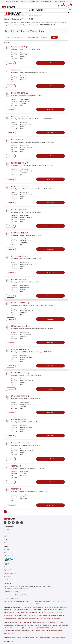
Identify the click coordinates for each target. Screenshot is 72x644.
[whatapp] (17, 523)
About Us (6, 529)
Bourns (37, 625)
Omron (27, 631)
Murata (60, 631)
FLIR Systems (27, 622)
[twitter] (9, 523)
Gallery (6, 536)
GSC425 (32, 618)
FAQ (5, 567)
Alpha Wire (7, 631)
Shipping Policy (8, 570)
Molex (6, 628)
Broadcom (7, 633)
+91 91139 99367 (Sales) (12, 592)
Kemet (55, 625)
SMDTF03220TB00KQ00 (43, 618)
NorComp (53, 628)
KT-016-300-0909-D (19, 443)
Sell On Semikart (8, 556)
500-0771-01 (27, 607)
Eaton (33, 631)
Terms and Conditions (10, 573)
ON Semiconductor (53, 622)
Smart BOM (7, 549)
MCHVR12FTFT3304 (20, 615)
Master (32, 638)
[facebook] (5, 523)
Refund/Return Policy (10, 580)
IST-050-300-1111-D (19, 116)
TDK (44, 622)
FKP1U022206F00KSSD (51, 610)
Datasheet (11, 63)
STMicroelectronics (46, 625)
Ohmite (55, 631)
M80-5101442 (43, 615)
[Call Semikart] (15, 1)
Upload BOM (46, 1)
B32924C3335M (18, 610)
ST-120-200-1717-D (18, 47)
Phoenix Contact (63, 625)
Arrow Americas (61, 638)
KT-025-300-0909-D (19, 419)
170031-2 (18, 613)
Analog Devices (8, 625)
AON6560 (60, 615)
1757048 (61, 610)
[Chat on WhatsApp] (35, 1)
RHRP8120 (63, 607)
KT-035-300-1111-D (18, 280)
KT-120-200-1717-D (18, 93)
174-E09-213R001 (32, 615)
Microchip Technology (20, 625)
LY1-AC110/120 (56, 618)
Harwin (59, 628)
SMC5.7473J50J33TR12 (54, 613)
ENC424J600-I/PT (9, 613)
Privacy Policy (8, 577)
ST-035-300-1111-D (18, 233)
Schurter (48, 631)
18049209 (15, 466)
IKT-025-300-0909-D (19, 326)
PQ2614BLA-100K (23, 618)
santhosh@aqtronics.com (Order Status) (17, 595)
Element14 (26, 638)
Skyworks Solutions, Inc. (30, 628)
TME (37, 638)
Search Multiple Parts (60, 1)
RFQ (5, 553)
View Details (51, 63)
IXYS (21, 622)
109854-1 (27, 610)
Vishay (62, 622)
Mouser (19, 638)
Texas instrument (45, 638)
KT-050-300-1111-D (19, 256)
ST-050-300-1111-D (18, 210)
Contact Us (7, 533)
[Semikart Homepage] (9, 7)
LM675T (44, 613)
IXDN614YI (19, 607)
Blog (5, 543)
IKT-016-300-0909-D (19, 349)
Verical (53, 638)
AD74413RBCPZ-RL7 (37, 610)
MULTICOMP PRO (44, 628)
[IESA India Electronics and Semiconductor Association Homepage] (8, 560)
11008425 (15, 70)
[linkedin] (13, 523)
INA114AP (25, 613)
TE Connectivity (37, 622)
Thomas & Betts (40, 631)
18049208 (15, 489)
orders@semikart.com (12, 598)
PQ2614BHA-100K (38, 607)
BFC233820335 (8, 610)
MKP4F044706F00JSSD (52, 607)
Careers (6, 539)
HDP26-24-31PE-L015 (10, 618)
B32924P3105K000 (35, 613)
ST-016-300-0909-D (19, 396)
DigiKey (13, 638)
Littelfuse (31, 625)
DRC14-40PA (52, 615)
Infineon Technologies (18, 631)
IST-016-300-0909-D (19, 303)
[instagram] (22, 523)
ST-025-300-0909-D (19, 373)
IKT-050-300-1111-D (19, 163)
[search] (64, 6)
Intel (12, 633)
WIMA (17, 622)
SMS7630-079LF (8, 615)
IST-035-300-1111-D (19, 140)
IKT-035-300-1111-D (19, 186)
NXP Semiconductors (16, 628)
